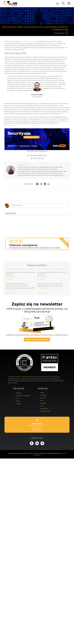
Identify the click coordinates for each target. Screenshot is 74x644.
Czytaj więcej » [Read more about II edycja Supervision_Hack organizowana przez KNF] (10, 277)
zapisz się (37, 429)
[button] (37, 184)
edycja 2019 (32, 41)
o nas (18, 398)
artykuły (19, 393)
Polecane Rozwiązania (23, 396)
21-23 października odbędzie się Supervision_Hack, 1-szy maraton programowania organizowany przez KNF (20, 286)
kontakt (18, 404)
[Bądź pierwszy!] (40, 205)
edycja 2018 (23, 41)
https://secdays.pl (9, 125)
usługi (18, 401)
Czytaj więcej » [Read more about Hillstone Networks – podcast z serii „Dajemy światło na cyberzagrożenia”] (42, 288)
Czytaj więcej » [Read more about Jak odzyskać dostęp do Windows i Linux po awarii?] (42, 277)
